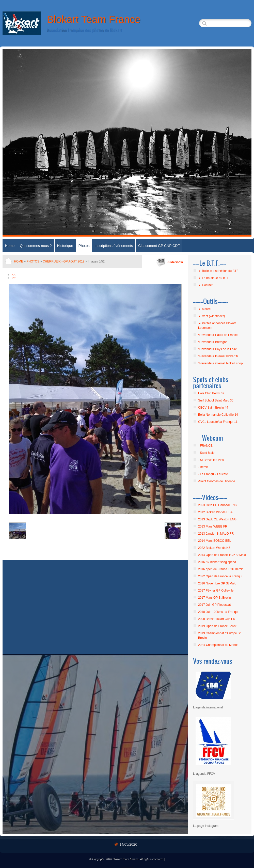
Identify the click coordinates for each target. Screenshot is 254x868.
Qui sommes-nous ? (36, 246)
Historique (65, 246)
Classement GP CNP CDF (159, 246)
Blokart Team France (93, 19)
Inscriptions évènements (114, 246)
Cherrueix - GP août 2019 (63, 261)
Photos (84, 246)
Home (10, 246)
